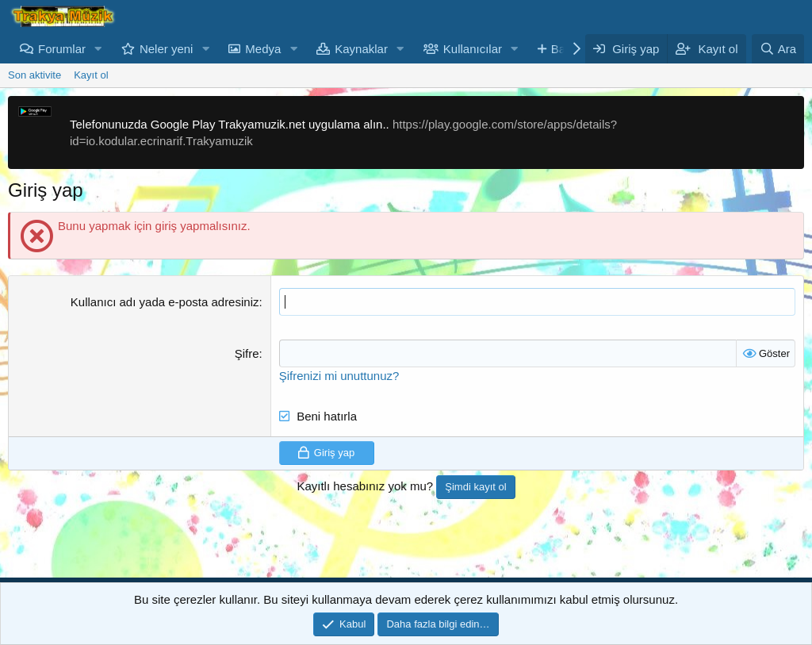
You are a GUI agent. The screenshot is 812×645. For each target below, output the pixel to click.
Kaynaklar (361, 49)
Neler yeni (167, 49)
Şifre (247, 353)
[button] (98, 49)
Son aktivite (34, 75)
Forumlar (62, 49)
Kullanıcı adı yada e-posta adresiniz (165, 302)
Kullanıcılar (473, 49)
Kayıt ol (91, 75)
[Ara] (778, 49)
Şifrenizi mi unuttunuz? (339, 376)
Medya (263, 49)
